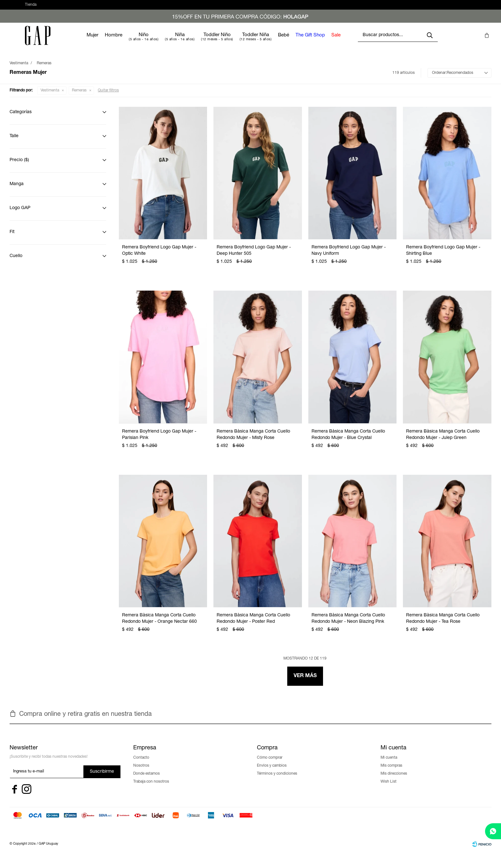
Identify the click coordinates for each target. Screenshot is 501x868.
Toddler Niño (236, 41)
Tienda (31, 8)
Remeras (79, 97)
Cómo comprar (270, 764)
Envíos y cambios (272, 772)
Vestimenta (50, 97)
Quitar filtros (108, 97)
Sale (355, 42)
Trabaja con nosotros (151, 788)
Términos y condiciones (277, 780)
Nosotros (141, 772)
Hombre (133, 42)
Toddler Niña (275, 41)
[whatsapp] (493, 831)
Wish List (389, 788)
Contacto (141, 764)
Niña (199, 41)
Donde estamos (146, 780)
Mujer (112, 42)
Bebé (303, 42)
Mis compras (391, 772)
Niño (163, 41)
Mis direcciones (394, 780)
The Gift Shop (329, 42)
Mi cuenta (389, 764)
